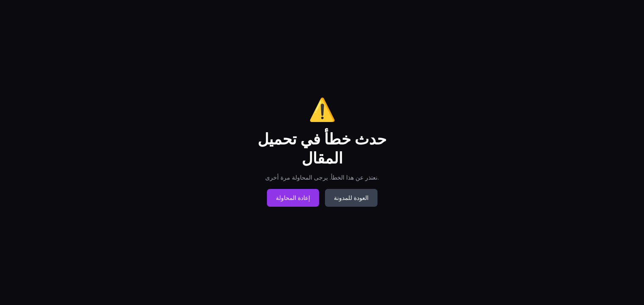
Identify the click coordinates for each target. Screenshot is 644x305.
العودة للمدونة (351, 198)
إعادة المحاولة (293, 198)
